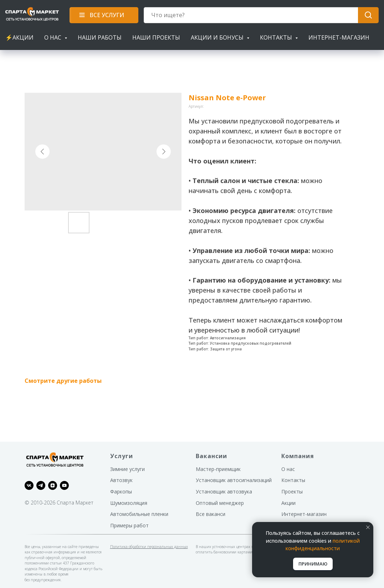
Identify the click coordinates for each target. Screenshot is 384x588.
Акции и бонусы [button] (218, 37)
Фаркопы (121, 491)
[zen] (53, 485)
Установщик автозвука (224, 491)
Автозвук (121, 480)
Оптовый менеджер (220, 503)
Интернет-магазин (339, 37)
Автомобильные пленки (139, 514)
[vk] (29, 485)
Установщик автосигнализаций (234, 480)
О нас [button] (53, 37)
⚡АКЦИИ (19, 37)
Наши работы (100, 37)
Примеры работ (129, 525)
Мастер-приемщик (218, 469)
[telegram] (41, 485)
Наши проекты (156, 37)
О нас (288, 469)
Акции (288, 503)
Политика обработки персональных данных (149, 547)
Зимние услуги (127, 469)
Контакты (293, 480)
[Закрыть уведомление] (368, 527)
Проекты (292, 491)
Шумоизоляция (129, 503)
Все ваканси (211, 514)
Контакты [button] (277, 37)
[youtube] (64, 485)
